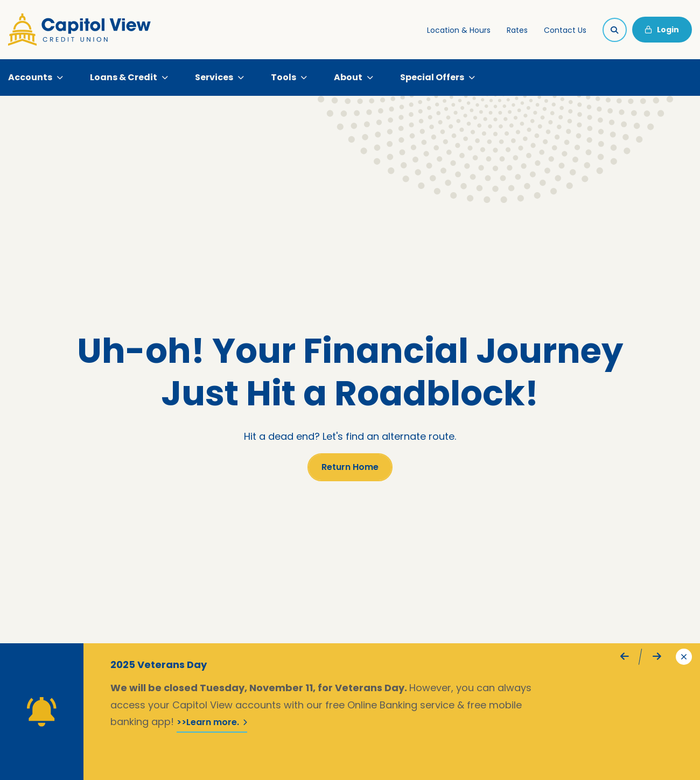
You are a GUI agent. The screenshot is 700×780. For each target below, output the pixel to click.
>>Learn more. (212, 722)
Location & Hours (459, 30)
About (348, 77)
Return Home (350, 467)
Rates (517, 30)
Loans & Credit (124, 77)
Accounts (30, 77)
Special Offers (432, 77)
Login (662, 30)
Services (214, 77)
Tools (283, 77)
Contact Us (565, 30)
